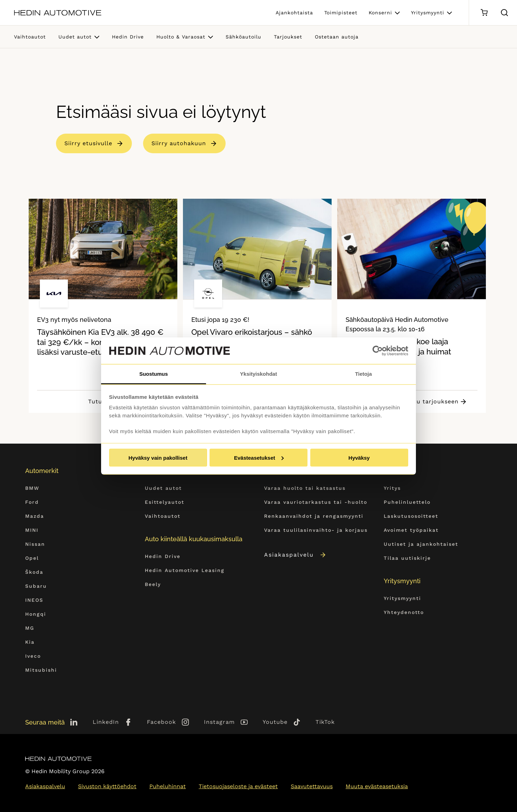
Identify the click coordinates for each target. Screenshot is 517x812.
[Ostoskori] (484, 13)
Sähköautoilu (243, 37)
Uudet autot (75, 37)
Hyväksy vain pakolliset (158, 457)
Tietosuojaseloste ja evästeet (238, 786)
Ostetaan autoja (337, 37)
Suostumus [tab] (154, 374)
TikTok (325, 722)
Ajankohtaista (294, 13)
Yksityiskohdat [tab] (258, 374)
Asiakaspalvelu (295, 555)
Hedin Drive (128, 37)
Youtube (275, 722)
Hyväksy (359, 457)
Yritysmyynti (428, 13)
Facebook (161, 722)
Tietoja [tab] (363, 374)
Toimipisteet (341, 13)
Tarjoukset (288, 37)
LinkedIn (106, 722)
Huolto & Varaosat (181, 37)
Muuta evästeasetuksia (377, 786)
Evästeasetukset (259, 457)
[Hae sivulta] (504, 13)
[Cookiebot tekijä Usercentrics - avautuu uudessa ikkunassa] (378, 351)
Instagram (219, 722)
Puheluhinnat (168, 786)
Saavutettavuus (312, 786)
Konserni (380, 13)
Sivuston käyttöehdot (107, 786)
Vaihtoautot (30, 37)
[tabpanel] (103, 306)
